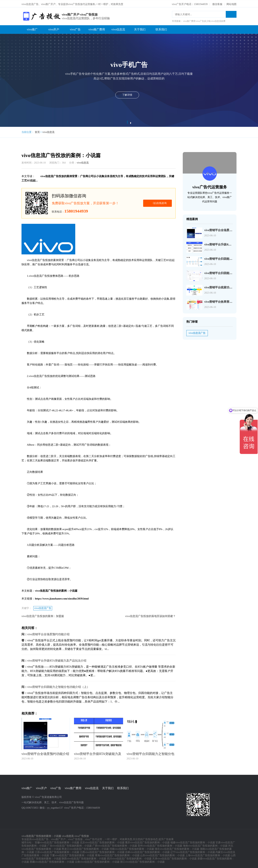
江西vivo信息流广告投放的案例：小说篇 (102, 851)
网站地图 (231, 3)
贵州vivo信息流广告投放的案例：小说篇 (160, 845)
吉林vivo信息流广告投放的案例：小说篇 (147, 851)
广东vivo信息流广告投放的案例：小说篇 (70, 845)
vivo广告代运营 (94, 838)
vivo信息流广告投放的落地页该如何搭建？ (150, 615)
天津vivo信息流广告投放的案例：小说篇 (174, 858)
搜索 (231, 13)
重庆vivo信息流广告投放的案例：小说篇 (147, 842)
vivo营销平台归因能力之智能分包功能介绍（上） (58, 686)
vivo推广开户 (58, 838)
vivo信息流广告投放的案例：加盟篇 (43, 615)
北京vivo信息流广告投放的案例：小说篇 (102, 842)
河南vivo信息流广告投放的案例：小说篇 (132, 848)
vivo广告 (75, 28)
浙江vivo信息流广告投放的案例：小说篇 (142, 861)
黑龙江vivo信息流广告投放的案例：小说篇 (85, 848)
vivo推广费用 (97, 28)
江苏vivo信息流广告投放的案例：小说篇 (57, 851)
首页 (37, 131)
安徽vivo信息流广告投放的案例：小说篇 (57, 842)
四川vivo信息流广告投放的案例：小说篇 (129, 858)
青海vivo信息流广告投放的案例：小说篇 (117, 854)
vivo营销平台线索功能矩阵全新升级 (227, 286)
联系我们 (161, 28)
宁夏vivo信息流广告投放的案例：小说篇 (72, 854)
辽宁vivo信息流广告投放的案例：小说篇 (193, 851)
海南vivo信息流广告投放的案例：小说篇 (205, 845)
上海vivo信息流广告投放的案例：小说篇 (208, 854)
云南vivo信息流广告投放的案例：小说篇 (97, 861)
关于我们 (140, 28)
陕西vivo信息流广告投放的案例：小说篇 (84, 858)
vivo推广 (32, 28)
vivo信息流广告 (43, 607)
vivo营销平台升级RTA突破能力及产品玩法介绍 (57, 659)
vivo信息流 (118, 28)
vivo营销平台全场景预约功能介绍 (48, 633)
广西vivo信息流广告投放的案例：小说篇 (115, 845)
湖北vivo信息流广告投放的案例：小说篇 (177, 848)
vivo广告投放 (75, 838)
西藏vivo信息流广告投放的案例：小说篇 (52, 861)
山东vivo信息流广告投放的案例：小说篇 (162, 854)
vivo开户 (54, 28)
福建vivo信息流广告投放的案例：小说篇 (193, 842)
